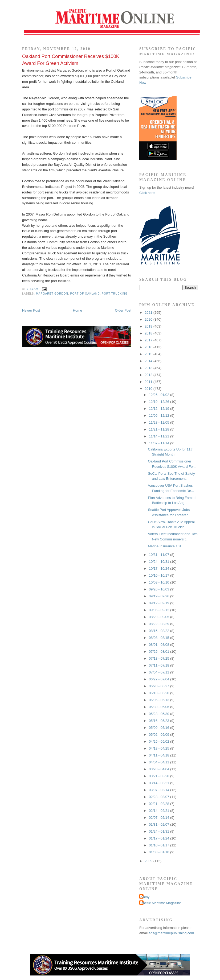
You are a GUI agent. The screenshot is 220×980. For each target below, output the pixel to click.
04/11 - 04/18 (160, 755)
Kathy (145, 897)
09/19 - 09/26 (160, 596)
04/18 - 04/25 (160, 748)
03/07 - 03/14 (160, 790)
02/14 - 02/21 (160, 811)
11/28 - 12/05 (160, 422)
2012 (149, 375)
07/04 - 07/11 (160, 672)
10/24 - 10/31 (160, 562)
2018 (149, 333)
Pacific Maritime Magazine (161, 903)
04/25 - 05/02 (160, 741)
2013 (149, 368)
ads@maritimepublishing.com (171, 933)
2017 (149, 340)
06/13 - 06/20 (160, 693)
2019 (149, 326)
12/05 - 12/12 (160, 415)
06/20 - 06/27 (160, 686)
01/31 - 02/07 (160, 824)
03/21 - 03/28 (160, 776)
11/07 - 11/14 (160, 443)
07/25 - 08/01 (160, 652)
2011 (149, 382)
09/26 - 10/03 (160, 589)
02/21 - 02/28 (160, 804)
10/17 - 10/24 (160, 568)
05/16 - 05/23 (160, 721)
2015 (149, 354)
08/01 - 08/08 (160, 645)
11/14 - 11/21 (160, 436)
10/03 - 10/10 (160, 582)
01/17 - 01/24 (160, 838)
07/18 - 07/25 (160, 658)
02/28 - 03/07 (160, 797)
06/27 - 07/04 (160, 679)
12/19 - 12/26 (160, 402)
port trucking (115, 294)
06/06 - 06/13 (160, 700)
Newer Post (31, 310)
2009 (149, 861)
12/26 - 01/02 (160, 395)
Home (78, 310)
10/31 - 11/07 (160, 555)
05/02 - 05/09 (160, 735)
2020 (149, 319)
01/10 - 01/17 (160, 845)
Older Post (123, 310)
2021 (149, 313)
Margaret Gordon (52, 294)
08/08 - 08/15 (160, 638)
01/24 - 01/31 (160, 831)
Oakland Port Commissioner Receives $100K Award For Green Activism (71, 60)
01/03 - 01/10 (160, 852)
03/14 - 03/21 (160, 783)
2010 (149, 389)
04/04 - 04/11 (160, 762)
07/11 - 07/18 (160, 665)
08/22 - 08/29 (160, 624)
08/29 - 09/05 (160, 617)
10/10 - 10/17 (160, 575)
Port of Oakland (85, 294)
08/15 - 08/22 (160, 631)
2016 (149, 347)
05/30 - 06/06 (160, 707)
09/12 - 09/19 (160, 603)
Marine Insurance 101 (165, 546)
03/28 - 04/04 (160, 769)
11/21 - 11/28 (160, 429)
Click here (147, 193)
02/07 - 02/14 (160, 818)
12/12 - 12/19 (160, 409)
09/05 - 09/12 (160, 610)
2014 (149, 361)
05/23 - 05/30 (160, 714)
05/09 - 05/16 (160, 728)
